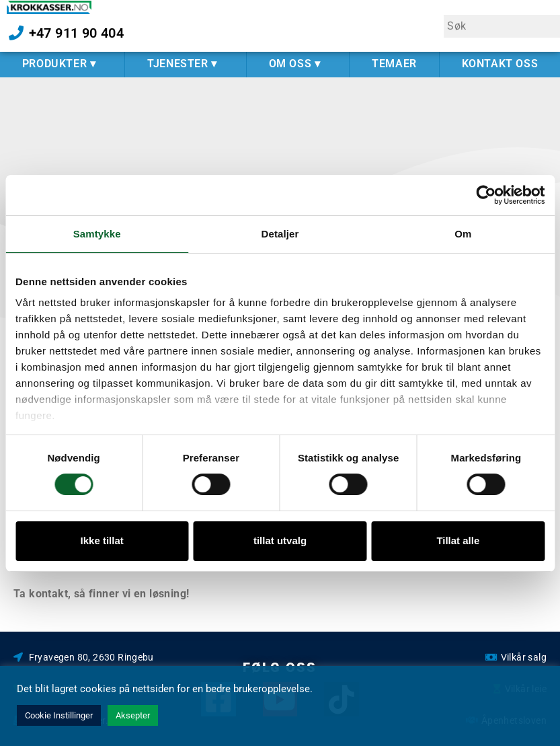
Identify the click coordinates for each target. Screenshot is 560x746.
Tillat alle (458, 540)
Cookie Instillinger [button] (59, 715)
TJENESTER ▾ (186, 64)
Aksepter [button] (133, 715)
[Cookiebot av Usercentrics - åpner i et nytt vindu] (486, 195)
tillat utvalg (280, 540)
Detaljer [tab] (280, 234)
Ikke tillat (102, 540)
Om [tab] (463, 234)
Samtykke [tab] (97, 234)
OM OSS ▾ (298, 64)
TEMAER (394, 64)
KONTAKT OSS (500, 64)
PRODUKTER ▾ (63, 64)
